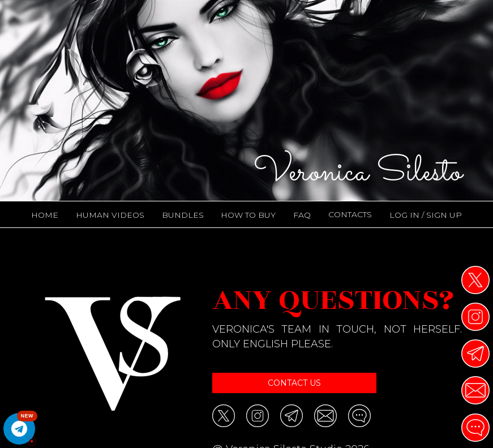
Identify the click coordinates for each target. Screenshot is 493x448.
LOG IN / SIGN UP (426, 215)
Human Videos (110, 215)
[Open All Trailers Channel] (19, 429)
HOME (45, 215)
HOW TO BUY (248, 215)
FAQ (302, 215)
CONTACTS (350, 214)
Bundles (183, 215)
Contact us (294, 383)
